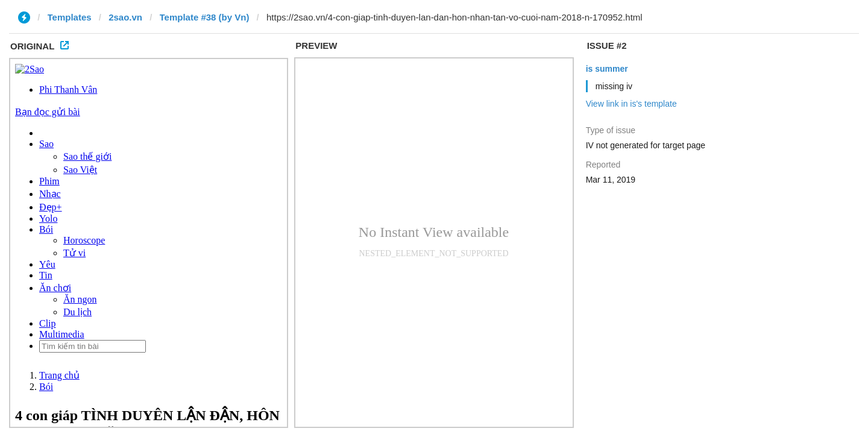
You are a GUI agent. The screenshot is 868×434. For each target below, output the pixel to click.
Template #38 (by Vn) (205, 17)
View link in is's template (631, 104)
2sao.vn (125, 17)
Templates (70, 17)
